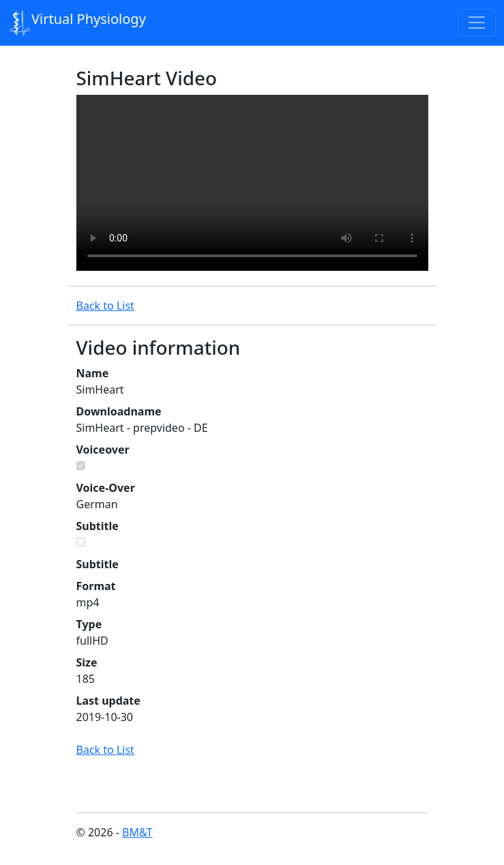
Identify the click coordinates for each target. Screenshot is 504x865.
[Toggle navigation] (477, 23)
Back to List (105, 306)
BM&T (137, 832)
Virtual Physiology (78, 23)
